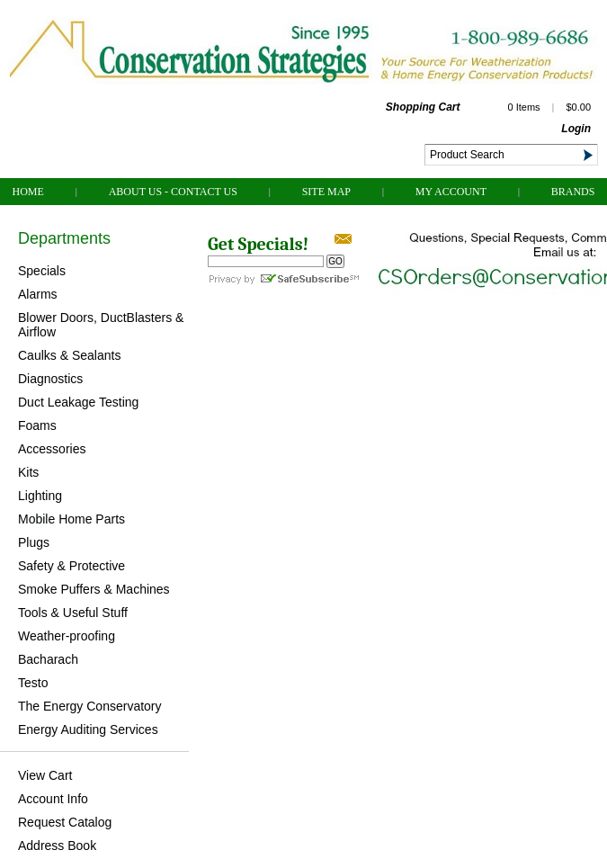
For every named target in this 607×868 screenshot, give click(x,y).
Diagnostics (50, 379)
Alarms (38, 294)
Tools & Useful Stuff (73, 613)
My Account (451, 192)
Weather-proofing (67, 636)
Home (28, 192)
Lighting (40, 496)
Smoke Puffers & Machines (94, 589)
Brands (573, 192)
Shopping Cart (423, 107)
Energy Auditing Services (88, 729)
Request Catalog (65, 822)
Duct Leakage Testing (78, 402)
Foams (37, 425)
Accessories (52, 449)
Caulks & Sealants (69, 355)
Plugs (34, 542)
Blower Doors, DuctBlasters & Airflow (101, 325)
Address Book (57, 846)
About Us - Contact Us (173, 192)
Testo (33, 683)
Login (576, 129)
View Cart (45, 775)
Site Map (326, 192)
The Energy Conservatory (90, 706)
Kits (28, 472)
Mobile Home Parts (71, 519)
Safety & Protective (71, 566)
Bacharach (48, 659)
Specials (42, 271)
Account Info (53, 799)
